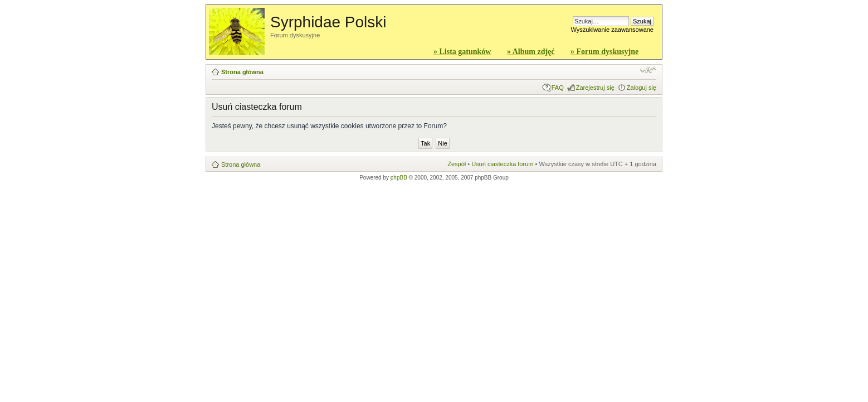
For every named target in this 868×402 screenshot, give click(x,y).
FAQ (558, 88)
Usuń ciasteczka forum (502, 164)
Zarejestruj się (595, 88)
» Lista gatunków (462, 52)
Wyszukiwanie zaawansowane (612, 30)
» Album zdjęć (531, 52)
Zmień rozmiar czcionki (648, 70)
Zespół (457, 164)
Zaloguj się (642, 88)
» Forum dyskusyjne (604, 52)
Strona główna (242, 72)
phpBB (399, 178)
